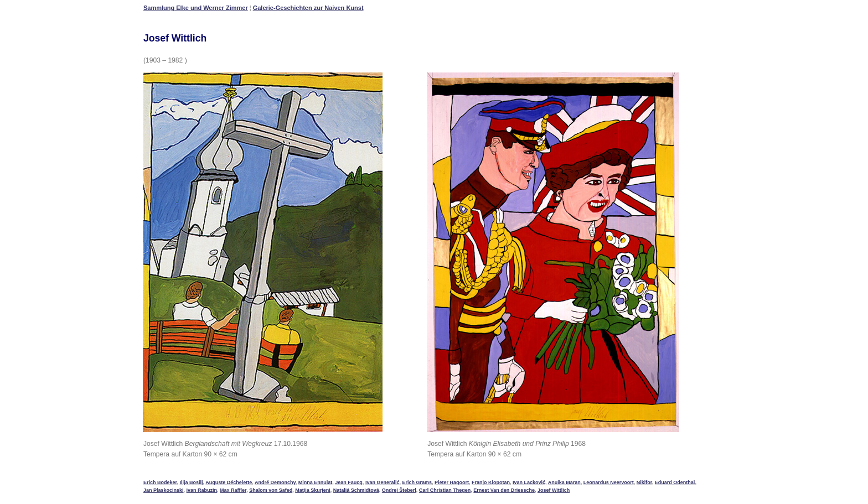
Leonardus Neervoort (609, 482)
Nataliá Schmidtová (356, 490)
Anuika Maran (564, 482)
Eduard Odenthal (675, 482)
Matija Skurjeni (313, 490)
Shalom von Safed (271, 490)
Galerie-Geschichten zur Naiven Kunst (308, 8)
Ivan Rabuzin (202, 490)
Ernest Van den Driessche (504, 490)
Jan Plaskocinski (164, 490)
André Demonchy (275, 482)
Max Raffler (233, 490)
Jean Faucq (349, 482)
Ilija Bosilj (192, 482)
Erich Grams (417, 482)
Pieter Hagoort (452, 482)
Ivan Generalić (383, 482)
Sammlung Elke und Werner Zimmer (196, 8)
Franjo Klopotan (491, 482)
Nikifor (644, 482)
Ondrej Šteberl (399, 490)
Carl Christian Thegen (445, 490)
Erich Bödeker (160, 482)
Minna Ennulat (316, 482)
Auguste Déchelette (229, 482)
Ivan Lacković (529, 482)
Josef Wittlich (554, 490)
